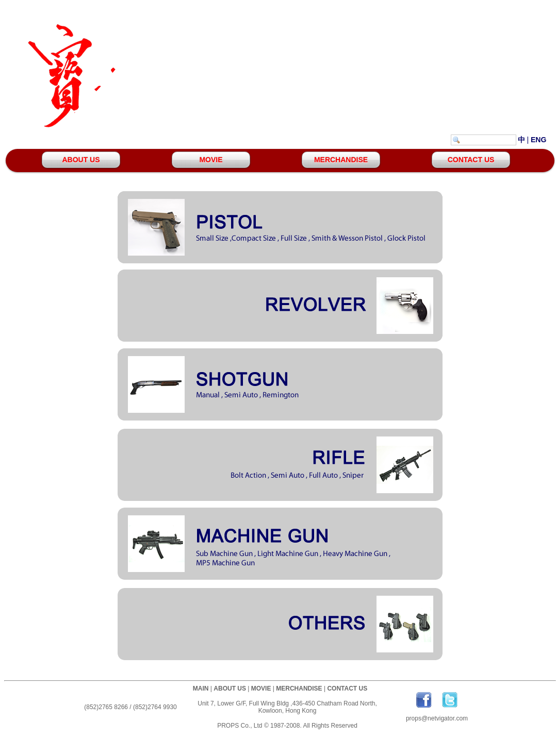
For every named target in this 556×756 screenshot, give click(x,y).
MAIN (201, 688)
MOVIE (211, 160)
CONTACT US (471, 160)
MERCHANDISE (341, 160)
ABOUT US (81, 160)
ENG (538, 140)
